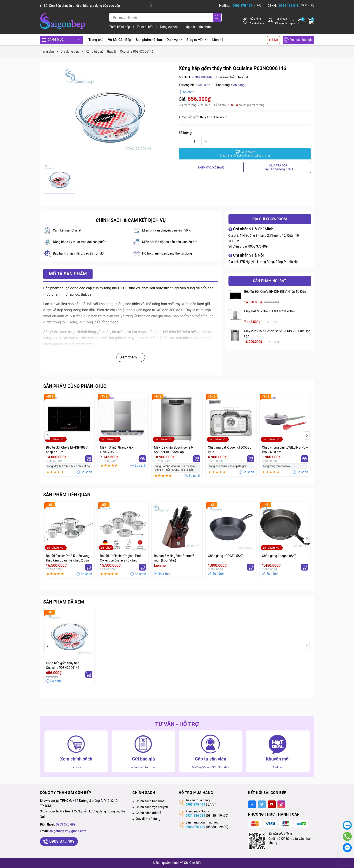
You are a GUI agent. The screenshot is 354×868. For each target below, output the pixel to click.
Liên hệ (218, 40)
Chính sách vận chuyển (152, 807)
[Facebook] (252, 804)
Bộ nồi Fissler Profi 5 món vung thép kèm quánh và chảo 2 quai (68, 558)
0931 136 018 (195, 816)
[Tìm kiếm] (217, 17)
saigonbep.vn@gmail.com (68, 831)
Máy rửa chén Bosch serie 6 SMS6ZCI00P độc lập (277, 334)
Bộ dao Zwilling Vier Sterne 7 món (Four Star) (174, 558)
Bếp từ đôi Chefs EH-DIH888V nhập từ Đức (275, 292)
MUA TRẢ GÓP (278, 167)
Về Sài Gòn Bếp (120, 40)
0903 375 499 (258, 246)
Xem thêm (131, 357)
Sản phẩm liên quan (67, 495)
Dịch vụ (174, 40)
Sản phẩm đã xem (64, 602)
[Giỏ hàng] (311, 21)
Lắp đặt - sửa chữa (198, 27)
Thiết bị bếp (145, 27)
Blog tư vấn (197, 40)
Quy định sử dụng (148, 819)
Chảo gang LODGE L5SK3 (226, 556)
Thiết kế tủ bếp (120, 27)
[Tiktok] (281, 804)
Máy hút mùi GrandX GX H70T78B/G (270, 311)
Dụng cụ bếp (169, 27)
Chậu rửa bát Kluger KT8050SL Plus (230, 450)
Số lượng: (186, 133)
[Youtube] (272, 804)
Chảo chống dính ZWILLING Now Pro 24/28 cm (285, 450)
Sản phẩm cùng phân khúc (75, 386)
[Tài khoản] (281, 21)
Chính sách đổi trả (149, 813)
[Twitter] (262, 804)
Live (275, 40)
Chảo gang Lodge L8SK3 (279, 556)
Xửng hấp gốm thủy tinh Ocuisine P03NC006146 (63, 665)
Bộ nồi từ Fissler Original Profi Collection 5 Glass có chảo (121, 558)
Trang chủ (96, 40)
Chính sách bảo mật (150, 801)
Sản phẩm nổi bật (149, 40)
